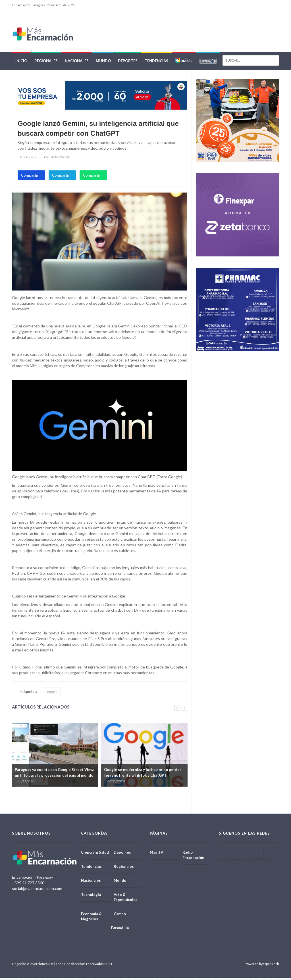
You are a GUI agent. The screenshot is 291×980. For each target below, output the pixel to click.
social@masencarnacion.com (37, 890)
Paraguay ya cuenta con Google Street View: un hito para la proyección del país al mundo (54, 774)
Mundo (103, 63)
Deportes (128, 63)
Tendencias (156, 63)
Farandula (120, 930)
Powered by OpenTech (262, 966)
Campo (120, 916)
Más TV (156, 854)
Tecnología (91, 897)
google (52, 694)
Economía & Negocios (91, 919)
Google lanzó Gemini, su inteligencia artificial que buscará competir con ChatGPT (98, 130)
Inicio (21, 63)
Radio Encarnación (193, 857)
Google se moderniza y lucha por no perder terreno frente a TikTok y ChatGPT (143, 774)
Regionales (46, 63)
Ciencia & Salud (95, 854)
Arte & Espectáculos (126, 899)
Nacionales (77, 63)
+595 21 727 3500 (28, 885)
